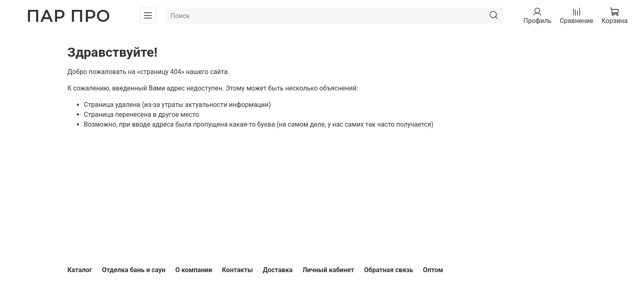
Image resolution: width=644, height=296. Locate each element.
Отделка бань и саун (134, 270)
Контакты (237, 270)
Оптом (433, 270)
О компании (194, 270)
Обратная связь (389, 270)
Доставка (278, 270)
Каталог (80, 270)
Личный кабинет (328, 270)
